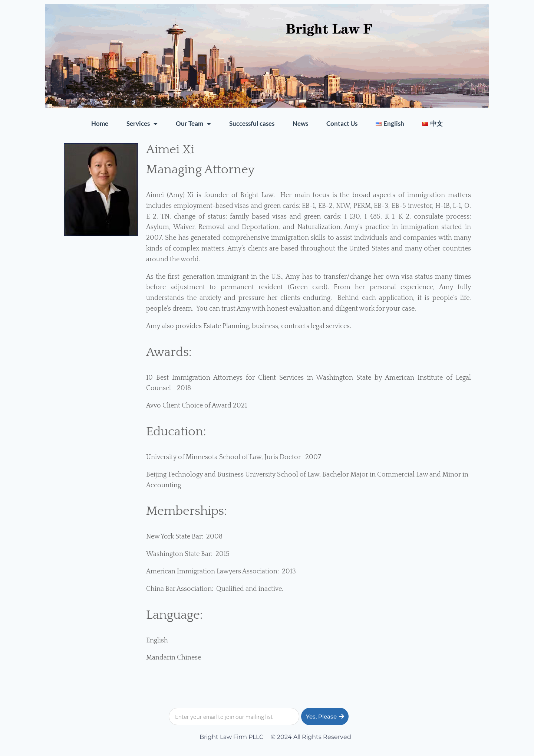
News (300, 123)
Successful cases (252, 123)
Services (142, 124)
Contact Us (342, 123)
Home (100, 123)
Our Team (193, 124)
